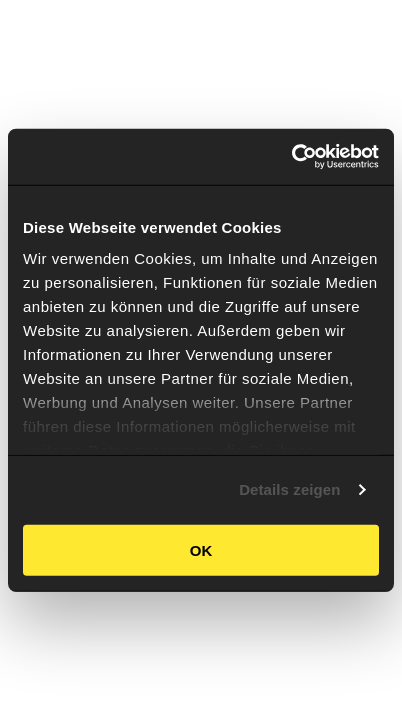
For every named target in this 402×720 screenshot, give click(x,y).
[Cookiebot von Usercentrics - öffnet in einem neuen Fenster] (291, 157)
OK (201, 549)
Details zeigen (289, 489)
